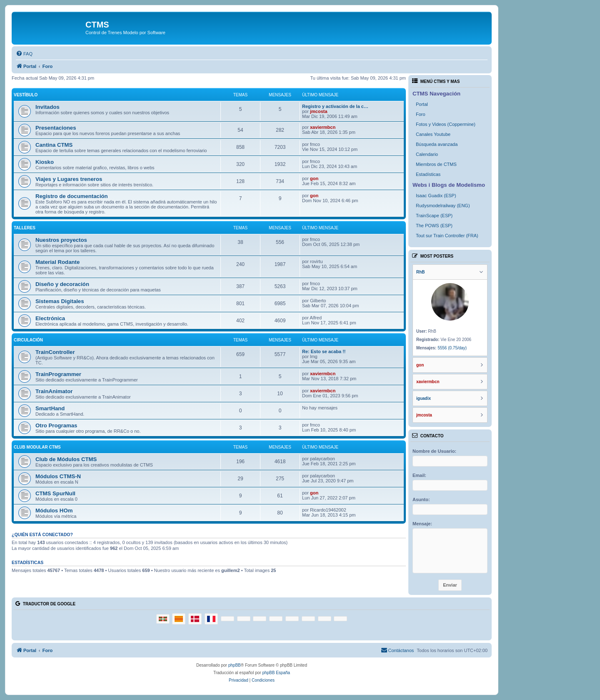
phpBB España (276, 673)
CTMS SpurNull (55, 493)
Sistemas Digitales (60, 301)
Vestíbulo (26, 95)
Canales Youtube (433, 134)
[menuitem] (24, 54)
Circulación (28, 340)
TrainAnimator (54, 391)
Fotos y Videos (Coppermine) (446, 124)
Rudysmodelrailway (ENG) (443, 206)
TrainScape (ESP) (434, 216)
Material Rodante (57, 262)
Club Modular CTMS (37, 447)
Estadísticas (428, 174)
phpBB (235, 665)
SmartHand (50, 408)
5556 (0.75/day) (452, 348)
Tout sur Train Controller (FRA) (447, 236)
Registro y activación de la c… (335, 106)
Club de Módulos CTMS (66, 459)
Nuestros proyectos (61, 240)
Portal (422, 104)
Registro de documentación (72, 196)
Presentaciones (56, 128)
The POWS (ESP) (434, 226)
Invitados (47, 107)
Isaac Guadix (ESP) (436, 196)
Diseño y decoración (62, 284)
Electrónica (50, 318)
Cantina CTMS (54, 145)
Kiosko (45, 162)
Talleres (25, 228)
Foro (421, 114)
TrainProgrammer (58, 374)
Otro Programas (56, 425)
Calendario (427, 154)
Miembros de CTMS (436, 164)
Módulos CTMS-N (58, 476)
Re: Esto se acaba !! (324, 351)
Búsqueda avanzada (437, 144)
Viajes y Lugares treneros (69, 179)
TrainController (55, 352)
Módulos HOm (54, 511)
